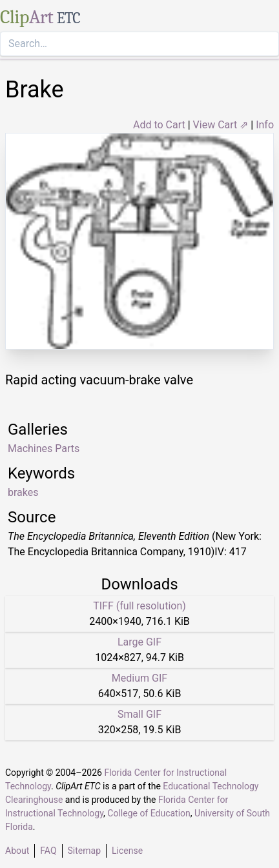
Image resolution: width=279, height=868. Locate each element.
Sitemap (84, 851)
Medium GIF (139, 678)
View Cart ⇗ (221, 125)
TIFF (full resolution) (139, 606)
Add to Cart (159, 125)
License (127, 851)
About (17, 851)
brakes (23, 492)
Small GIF (139, 714)
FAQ (48, 851)
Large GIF (139, 642)
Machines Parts (44, 449)
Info (265, 125)
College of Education (149, 813)
